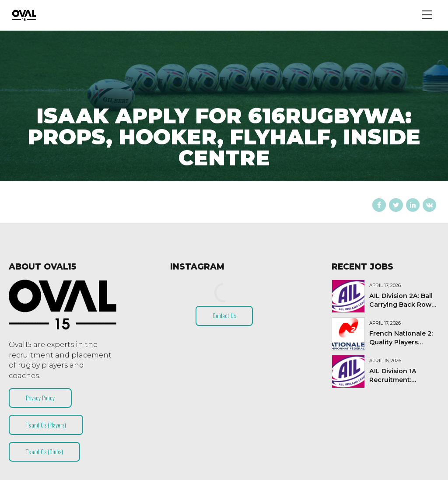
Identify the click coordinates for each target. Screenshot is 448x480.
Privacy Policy (40, 398)
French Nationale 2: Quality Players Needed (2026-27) (401, 342)
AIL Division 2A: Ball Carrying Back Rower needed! (404, 305)
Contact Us (224, 315)
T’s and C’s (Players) (46, 425)
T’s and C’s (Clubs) (44, 452)
